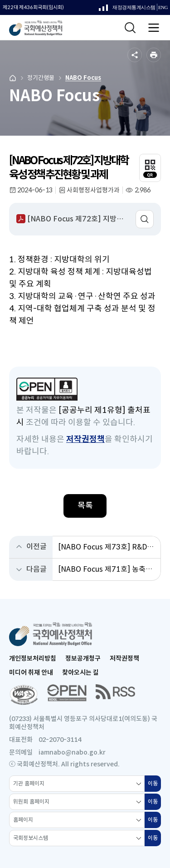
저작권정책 (85, 439)
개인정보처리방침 (33, 658)
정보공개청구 (83, 658)
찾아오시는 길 (80, 672)
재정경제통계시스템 (127, 10)
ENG (163, 7)
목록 (85, 505)
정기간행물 (41, 78)
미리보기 (145, 219)
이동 (154, 786)
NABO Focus (83, 78)
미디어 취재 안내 (31, 672)
